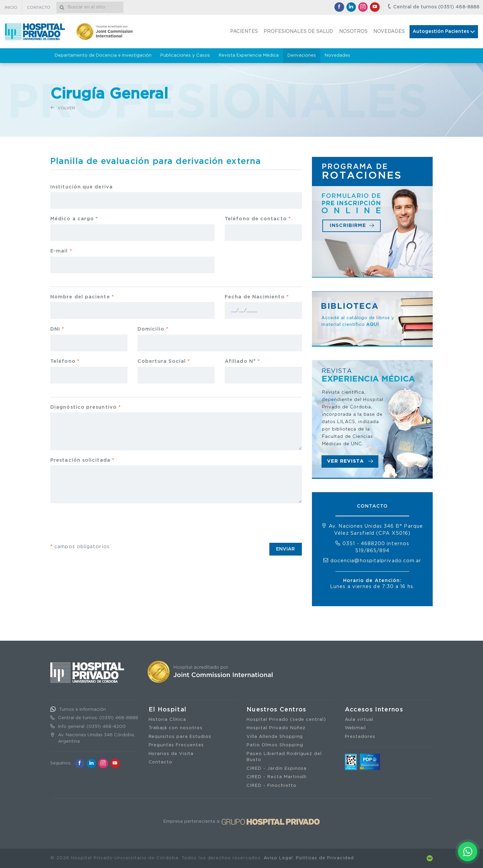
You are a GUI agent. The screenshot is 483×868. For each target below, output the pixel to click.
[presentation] (101, 523)
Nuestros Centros (277, 710)
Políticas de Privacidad (325, 858)
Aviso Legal (278, 858)
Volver (63, 108)
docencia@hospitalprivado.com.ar (376, 561)
